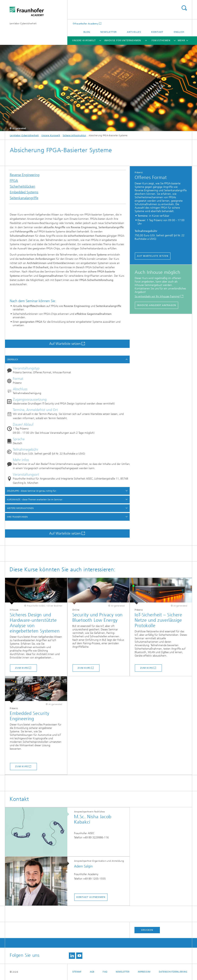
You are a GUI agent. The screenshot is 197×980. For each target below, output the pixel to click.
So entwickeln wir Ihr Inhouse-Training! (157, 296)
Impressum (144, 972)
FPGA (14, 182)
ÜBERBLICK (13, 359)
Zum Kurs (22, 668)
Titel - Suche (184, 8)
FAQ (105, 972)
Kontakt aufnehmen (91, 897)
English (179, 32)
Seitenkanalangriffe (24, 199)
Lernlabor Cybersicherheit (23, 23)
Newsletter (109, 32)
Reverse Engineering (25, 176)
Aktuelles (134, 32)
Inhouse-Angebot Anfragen (157, 305)
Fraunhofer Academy (86, 24)
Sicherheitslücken (23, 188)
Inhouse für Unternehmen (123, 40)
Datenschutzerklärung (173, 972)
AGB (92, 972)
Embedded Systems (24, 193)
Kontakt (157, 32)
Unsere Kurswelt (84, 40)
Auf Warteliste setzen (65, 344)
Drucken (147, 930)
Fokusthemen (161, 40)
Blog (87, 32)
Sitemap (77, 972)
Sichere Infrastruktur (74, 135)
